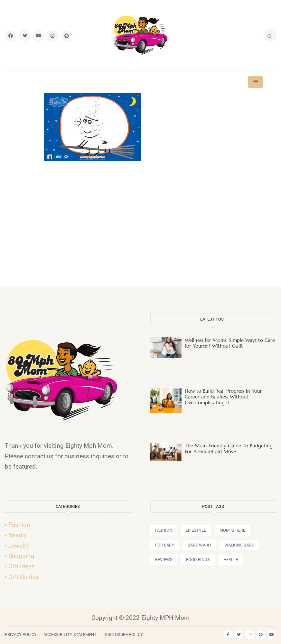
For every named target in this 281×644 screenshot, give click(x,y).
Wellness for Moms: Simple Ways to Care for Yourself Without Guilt (230, 343)
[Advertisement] (141, 227)
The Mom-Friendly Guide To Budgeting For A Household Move (229, 448)
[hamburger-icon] (255, 82)
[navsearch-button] (270, 36)
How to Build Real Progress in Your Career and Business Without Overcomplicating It (223, 397)
